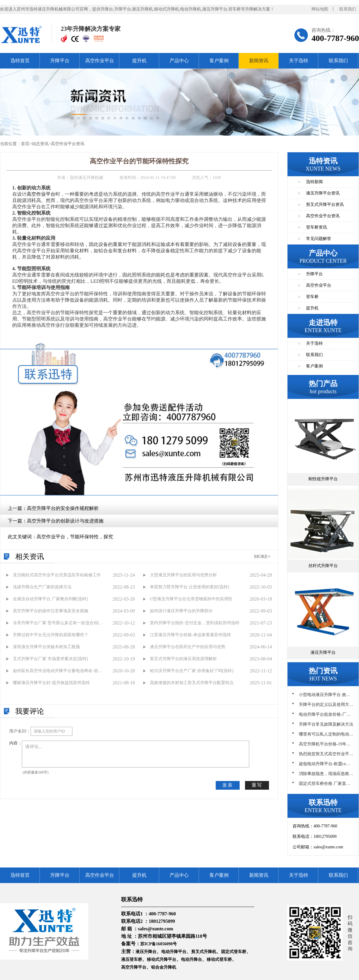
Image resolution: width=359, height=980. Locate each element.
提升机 (139, 61)
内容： (16, 743)
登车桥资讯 (317, 227)
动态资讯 (40, 144)
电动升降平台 (174, 952)
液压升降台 (146, 952)
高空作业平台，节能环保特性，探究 (75, 537)
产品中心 (179, 61)
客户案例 (219, 61)
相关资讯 (30, 557)
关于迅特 (299, 61)
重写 (257, 785)
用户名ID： (20, 731)
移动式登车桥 (219, 960)
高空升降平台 (134, 967)
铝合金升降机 (164, 967)
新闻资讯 (259, 61)
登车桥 (312, 297)
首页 (25, 144)
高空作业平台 (100, 61)
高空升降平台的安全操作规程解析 (63, 508)
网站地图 (320, 9)
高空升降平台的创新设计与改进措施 (65, 521)
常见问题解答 (319, 239)
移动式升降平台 (162, 960)
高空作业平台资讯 (68, 144)
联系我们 (348, 9)
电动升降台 (191, 960)
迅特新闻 (314, 182)
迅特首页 (20, 61)
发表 (228, 785)
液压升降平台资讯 (323, 193)
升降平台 (60, 61)
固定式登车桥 (234, 952)
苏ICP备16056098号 (159, 944)
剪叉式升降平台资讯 (325, 205)
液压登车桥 (132, 960)
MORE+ (262, 556)
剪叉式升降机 (204, 952)
